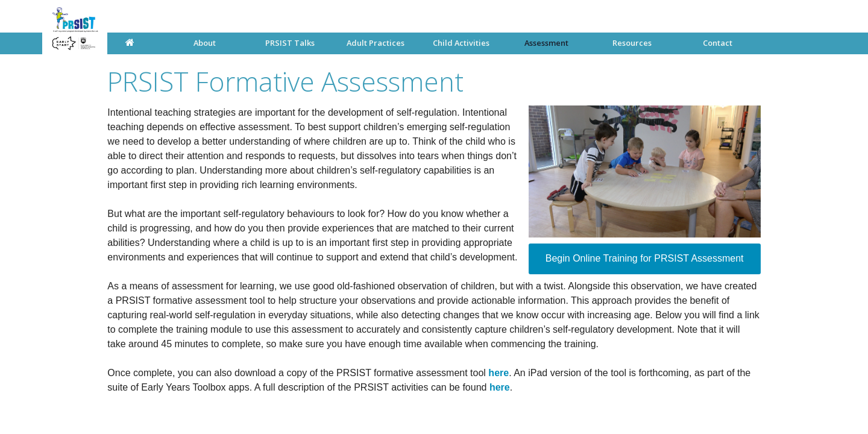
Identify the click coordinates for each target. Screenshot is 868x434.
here (498, 373)
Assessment (546, 43)
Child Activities (461, 43)
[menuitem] (205, 43)
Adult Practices (376, 43)
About (205, 43)
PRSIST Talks (290, 43)
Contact (718, 43)
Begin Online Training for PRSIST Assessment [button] (645, 258)
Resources (632, 43)
